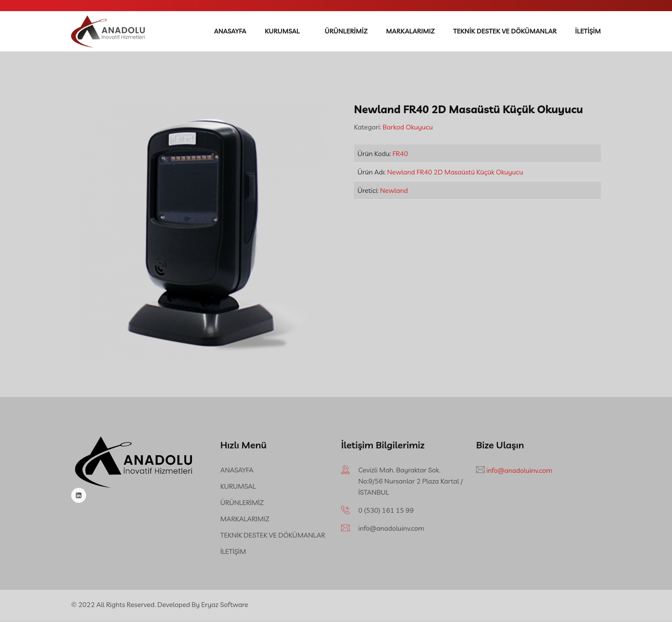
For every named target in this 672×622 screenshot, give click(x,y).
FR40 (400, 156)
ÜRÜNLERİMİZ (348, 32)
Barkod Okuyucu (407, 129)
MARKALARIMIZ (411, 32)
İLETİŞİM (588, 32)
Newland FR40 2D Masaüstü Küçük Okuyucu (455, 174)
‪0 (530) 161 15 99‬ (386, 513)
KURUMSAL (284, 32)
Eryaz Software (225, 607)
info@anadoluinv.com (391, 531)
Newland (394, 193)
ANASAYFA (232, 32)
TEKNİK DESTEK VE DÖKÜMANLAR (505, 32)
